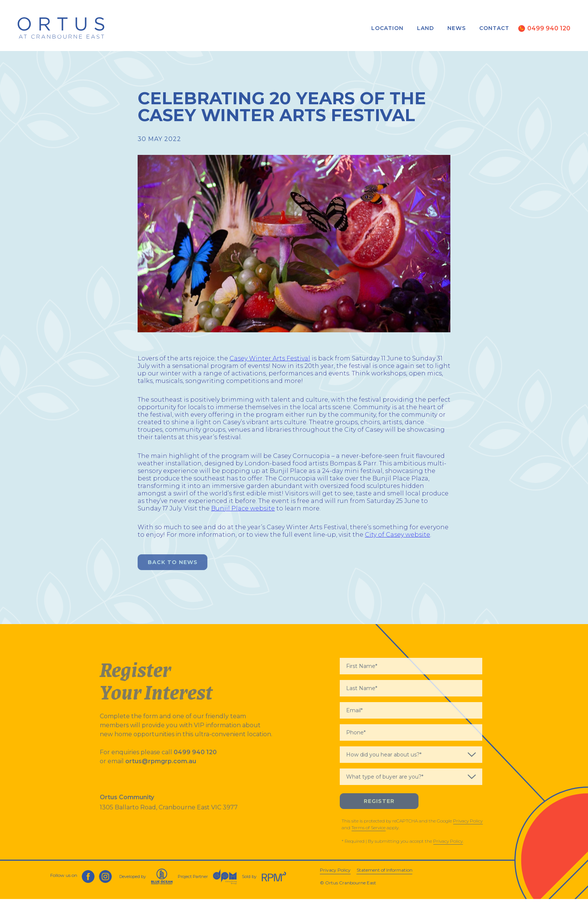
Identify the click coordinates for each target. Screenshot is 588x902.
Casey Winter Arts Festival (270, 361)
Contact (494, 29)
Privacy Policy (468, 823)
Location (387, 29)
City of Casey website (397, 537)
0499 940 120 (195, 755)
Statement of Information (385, 873)
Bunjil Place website (243, 511)
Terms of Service (368, 830)
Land (425, 29)
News (456, 29)
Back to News (173, 565)
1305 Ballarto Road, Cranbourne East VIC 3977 (169, 810)
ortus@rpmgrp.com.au (161, 764)
